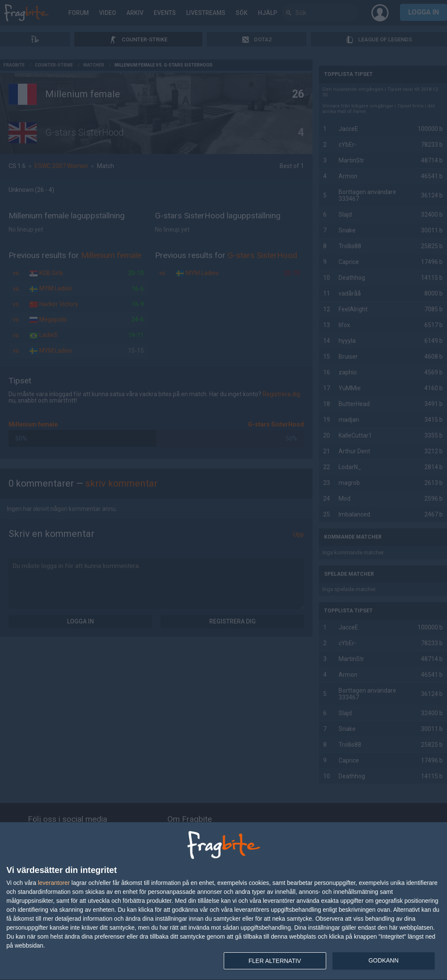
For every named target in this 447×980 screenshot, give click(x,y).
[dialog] (223, 901)
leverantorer (54, 883)
